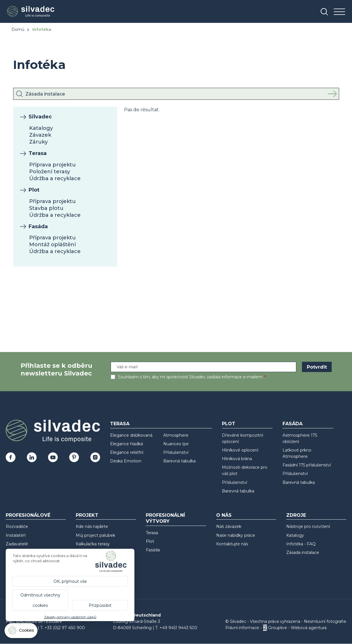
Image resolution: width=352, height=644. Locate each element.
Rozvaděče (17, 526)
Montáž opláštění (52, 245)
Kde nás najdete (92, 526)
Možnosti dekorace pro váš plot (245, 470)
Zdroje (296, 515)
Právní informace (242, 628)
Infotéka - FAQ (301, 544)
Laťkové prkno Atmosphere (297, 453)
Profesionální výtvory (165, 518)
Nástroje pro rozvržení (308, 526)
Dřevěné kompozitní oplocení (242, 438)
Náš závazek (229, 526)
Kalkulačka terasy (93, 544)
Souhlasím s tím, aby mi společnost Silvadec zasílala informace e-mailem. (191, 377)
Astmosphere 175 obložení (300, 438)
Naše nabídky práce (236, 535)
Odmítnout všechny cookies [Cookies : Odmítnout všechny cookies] (40, 600)
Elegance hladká (127, 444)
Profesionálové (28, 515)
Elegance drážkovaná (131, 435)
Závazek (40, 135)
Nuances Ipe (176, 444)
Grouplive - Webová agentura (297, 628)
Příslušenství (176, 452)
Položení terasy (50, 172)
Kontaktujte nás (232, 544)
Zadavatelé (17, 544)
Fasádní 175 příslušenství (307, 465)
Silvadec (40, 117)
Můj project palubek (96, 535)
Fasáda (38, 226)
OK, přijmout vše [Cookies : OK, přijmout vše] (70, 581)
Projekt (87, 515)
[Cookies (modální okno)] (21, 632)
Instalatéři (16, 535)
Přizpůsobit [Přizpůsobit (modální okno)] (100, 605)
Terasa (38, 153)
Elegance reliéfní (127, 452)
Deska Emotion (126, 461)
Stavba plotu (46, 208)
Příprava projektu (52, 165)
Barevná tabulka (179, 461)
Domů (18, 29)
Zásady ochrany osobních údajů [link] (70, 617)
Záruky (38, 142)
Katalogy (41, 128)
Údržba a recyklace (55, 178)
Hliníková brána (237, 459)
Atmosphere (176, 435)
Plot (34, 190)
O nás (224, 515)
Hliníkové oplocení (240, 450)
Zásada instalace (303, 552)
